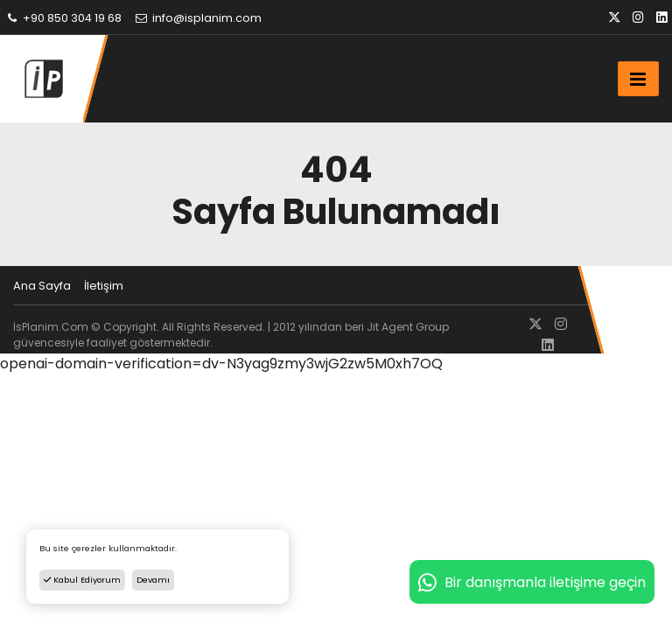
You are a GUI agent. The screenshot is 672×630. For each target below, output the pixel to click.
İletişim (104, 286)
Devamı (153, 580)
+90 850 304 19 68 (63, 18)
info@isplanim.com (198, 18)
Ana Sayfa (42, 286)
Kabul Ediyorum (82, 580)
